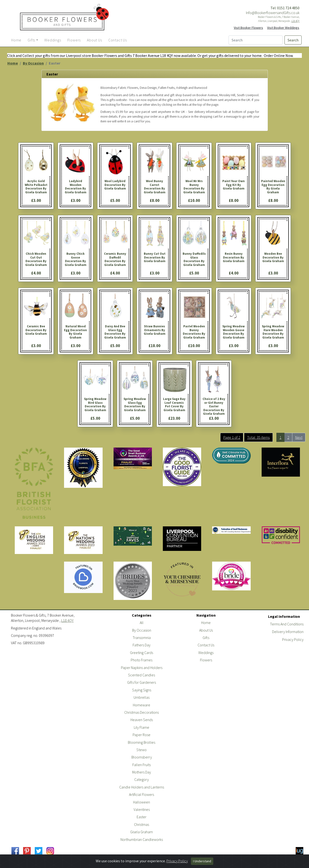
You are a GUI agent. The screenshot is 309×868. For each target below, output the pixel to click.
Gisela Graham (142, 832)
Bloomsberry (142, 757)
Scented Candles (142, 675)
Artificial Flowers (142, 794)
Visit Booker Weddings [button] (283, 28)
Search (293, 40)
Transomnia (142, 638)
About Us (206, 630)
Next (299, 437)
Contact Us (206, 645)
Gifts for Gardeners (142, 682)
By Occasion (33, 63)
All (142, 623)
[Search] (256, 40)
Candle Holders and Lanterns (142, 787)
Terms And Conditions (287, 624)
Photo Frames (142, 660)
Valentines (142, 809)
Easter (142, 817)
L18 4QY (295, 21)
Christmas (142, 824)
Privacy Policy (293, 639)
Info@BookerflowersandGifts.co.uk (273, 13)
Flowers (206, 660)
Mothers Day (142, 772)
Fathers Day (142, 645)
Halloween (142, 802)
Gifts (206, 638)
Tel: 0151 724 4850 (285, 8)
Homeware (142, 705)
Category (142, 779)
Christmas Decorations (142, 712)
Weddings (206, 653)
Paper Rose (142, 735)
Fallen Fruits (142, 765)
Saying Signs (142, 690)
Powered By (283, 864)
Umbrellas (142, 697)
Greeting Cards (142, 653)
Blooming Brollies (142, 742)
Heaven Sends (142, 720)
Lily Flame (142, 727)
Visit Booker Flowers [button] (248, 28)
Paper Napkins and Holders (142, 668)
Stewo (142, 750)
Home (13, 63)
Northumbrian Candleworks (142, 839)
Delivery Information (288, 632)
